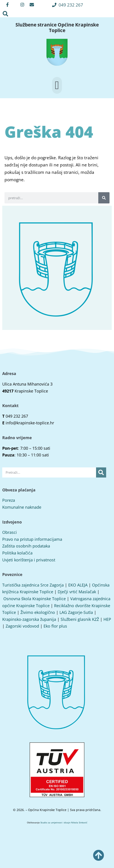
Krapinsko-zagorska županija (29, 619)
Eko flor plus (55, 626)
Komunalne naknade (22, 507)
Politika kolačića (17, 553)
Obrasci (10, 532)
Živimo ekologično (38, 612)
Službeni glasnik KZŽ (80, 619)
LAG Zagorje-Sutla (76, 612)
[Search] (104, 198)
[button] (68, 5)
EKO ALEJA (78, 585)
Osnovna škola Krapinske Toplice (35, 599)
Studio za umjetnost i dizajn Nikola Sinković (64, 822)
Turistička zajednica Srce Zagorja (33, 585)
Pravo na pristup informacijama (32, 539)
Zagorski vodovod (22, 626)
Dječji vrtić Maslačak (77, 592)
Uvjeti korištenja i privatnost (29, 560)
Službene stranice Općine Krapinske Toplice (57, 27)
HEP (107, 619)
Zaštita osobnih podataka (26, 546)
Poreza (9, 500)
